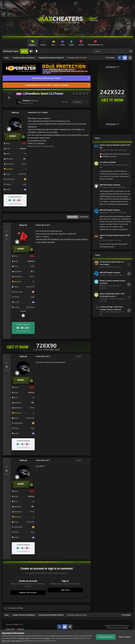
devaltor (103, 267)
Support (71, 45)
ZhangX (102, 286)
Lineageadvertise (108, 165)
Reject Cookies (125, 637)
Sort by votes (73, 217)
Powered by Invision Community (117, 628)
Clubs (63, 45)
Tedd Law (34, 101)
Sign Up (24, 51)
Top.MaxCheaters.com (95, 45)
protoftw (105, 212)
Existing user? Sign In (11, 51)
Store (53, 45)
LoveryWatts (104, 299)
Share (65, 102)
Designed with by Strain (14, 625)
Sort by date (84, 217)
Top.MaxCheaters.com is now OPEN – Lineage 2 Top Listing (47, 85)
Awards (81, 45)
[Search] (105, 51)
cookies (47, 638)
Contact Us (21, 629)
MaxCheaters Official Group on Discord (47, 78)
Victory (104, 187)
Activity (43, 45)
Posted (118, 150)
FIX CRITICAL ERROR (108, 162)
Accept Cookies (106, 637)
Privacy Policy (10, 629)
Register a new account (28, 593)
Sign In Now (65, 590)
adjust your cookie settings (12, 641)
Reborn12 (23, 225)
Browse (32, 45)
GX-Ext (104, 240)
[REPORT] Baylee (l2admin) (110, 185)
